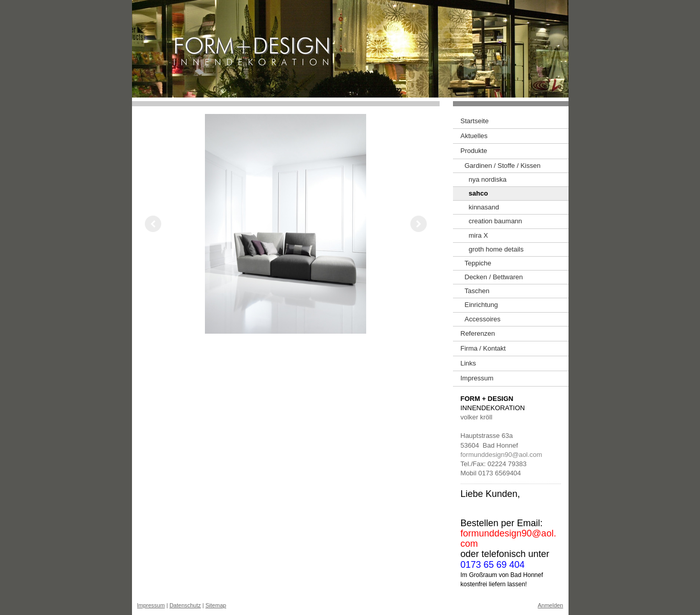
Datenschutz (185, 605)
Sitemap (216, 605)
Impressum (151, 605)
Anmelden (551, 605)
